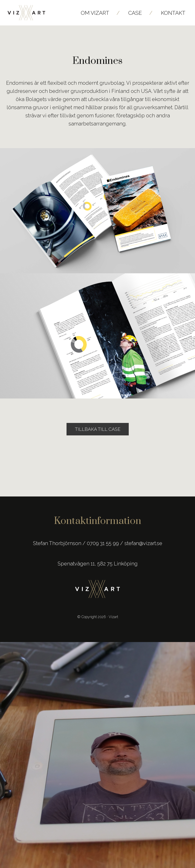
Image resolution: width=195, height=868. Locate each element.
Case (135, 13)
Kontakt (173, 13)
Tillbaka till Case (98, 429)
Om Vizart (95, 13)
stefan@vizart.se (143, 543)
